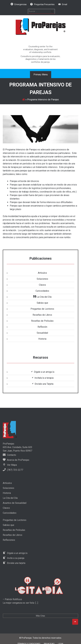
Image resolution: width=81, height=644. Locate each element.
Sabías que (42, 303)
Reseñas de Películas (42, 321)
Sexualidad (42, 333)
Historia (42, 339)
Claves (42, 285)
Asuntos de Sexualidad (15, 503)
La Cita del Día (10, 498)
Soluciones (42, 279)
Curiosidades (42, 291)
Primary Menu (41, 75)
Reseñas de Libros (42, 315)
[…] (36, 603)
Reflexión (42, 327)
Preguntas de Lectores (42, 309)
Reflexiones (9, 540)
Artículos (42, 273)
